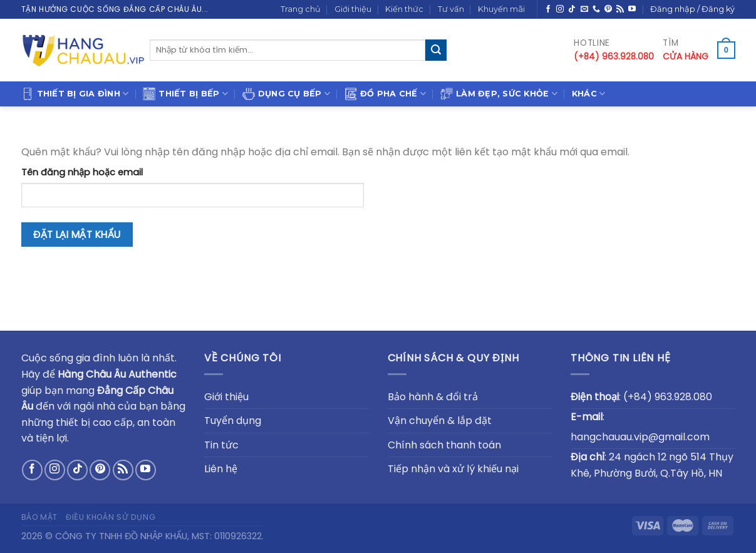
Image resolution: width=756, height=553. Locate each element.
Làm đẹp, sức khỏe (499, 94)
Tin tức (221, 445)
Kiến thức (404, 9)
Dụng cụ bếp (286, 94)
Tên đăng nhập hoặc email (82, 172)
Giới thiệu (353, 9)
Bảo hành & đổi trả (433, 397)
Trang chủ (301, 9)
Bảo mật (39, 517)
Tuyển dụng (233, 421)
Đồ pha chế (385, 94)
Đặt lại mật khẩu (77, 235)
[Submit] (436, 50)
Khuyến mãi (501, 9)
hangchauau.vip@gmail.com (640, 437)
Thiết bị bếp (185, 94)
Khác (588, 94)
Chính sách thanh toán (444, 445)
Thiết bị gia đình (75, 94)
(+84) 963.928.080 (668, 397)
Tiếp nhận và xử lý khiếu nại (453, 469)
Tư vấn (451, 9)
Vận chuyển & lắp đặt (440, 421)
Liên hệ (221, 469)
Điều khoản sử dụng (111, 517)
